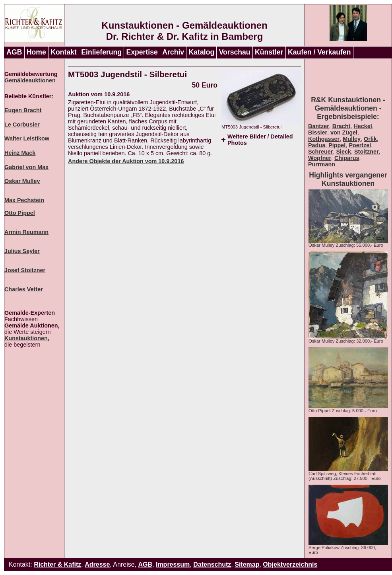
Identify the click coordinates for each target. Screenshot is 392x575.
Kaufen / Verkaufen (319, 52)
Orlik (370, 139)
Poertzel (360, 145)
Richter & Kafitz (57, 564)
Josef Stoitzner (25, 270)
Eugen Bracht (23, 110)
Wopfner (320, 158)
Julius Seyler (22, 251)
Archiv (173, 52)
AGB (14, 52)
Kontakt (64, 52)
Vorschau (235, 52)
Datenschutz (212, 564)
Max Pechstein (24, 200)
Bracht (342, 126)
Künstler (269, 52)
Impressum (173, 564)
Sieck (343, 152)
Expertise (142, 52)
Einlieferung (101, 52)
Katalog (202, 52)
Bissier (318, 133)
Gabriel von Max (26, 167)
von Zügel (344, 133)
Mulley (352, 139)
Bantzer (319, 126)
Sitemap (247, 564)
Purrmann (322, 164)
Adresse (97, 564)
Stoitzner (367, 152)
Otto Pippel (20, 213)
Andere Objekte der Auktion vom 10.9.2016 (126, 161)
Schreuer (320, 152)
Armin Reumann (26, 232)
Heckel (363, 126)
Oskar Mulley (22, 181)
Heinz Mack (20, 153)
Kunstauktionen (26, 338)
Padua (317, 145)
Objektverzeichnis (290, 564)
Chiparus (347, 158)
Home (36, 52)
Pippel (337, 145)
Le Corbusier (22, 125)
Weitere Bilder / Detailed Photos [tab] (260, 140)
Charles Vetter (24, 289)
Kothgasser (324, 139)
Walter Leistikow (27, 138)
